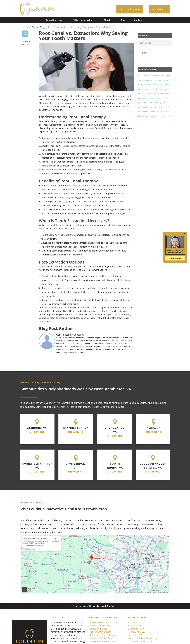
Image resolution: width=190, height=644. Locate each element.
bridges (121, 213)
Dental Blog (38, 27)
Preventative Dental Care (103, 622)
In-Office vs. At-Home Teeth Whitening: (155, 94)
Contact (139, 20)
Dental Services (55, 20)
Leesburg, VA (135, 635)
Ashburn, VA (135, 626)
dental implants (107, 213)
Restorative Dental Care (102, 635)
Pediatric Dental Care (101, 638)
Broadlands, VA (136, 632)
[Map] (37, 429)
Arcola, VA (134, 622)
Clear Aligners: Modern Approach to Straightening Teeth (162, 112)
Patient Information (84, 20)
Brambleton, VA (137, 629)
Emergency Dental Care (102, 641)
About (108, 20)
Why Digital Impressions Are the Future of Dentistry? (161, 107)
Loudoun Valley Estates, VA (143, 638)
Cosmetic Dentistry (100, 626)
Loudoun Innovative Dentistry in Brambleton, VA (95, 100)
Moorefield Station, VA (140, 641)
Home (25, 27)
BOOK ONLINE (160, 9)
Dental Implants (98, 629)
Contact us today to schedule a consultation (60, 318)
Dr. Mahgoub (66, 270)
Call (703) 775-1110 (130, 9)
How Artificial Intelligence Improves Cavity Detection (161, 116)
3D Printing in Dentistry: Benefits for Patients (157, 80)
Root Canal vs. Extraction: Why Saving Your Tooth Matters (163, 76)
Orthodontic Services (101, 632)
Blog (123, 20)
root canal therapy (77, 103)
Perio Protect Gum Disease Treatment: (155, 98)
